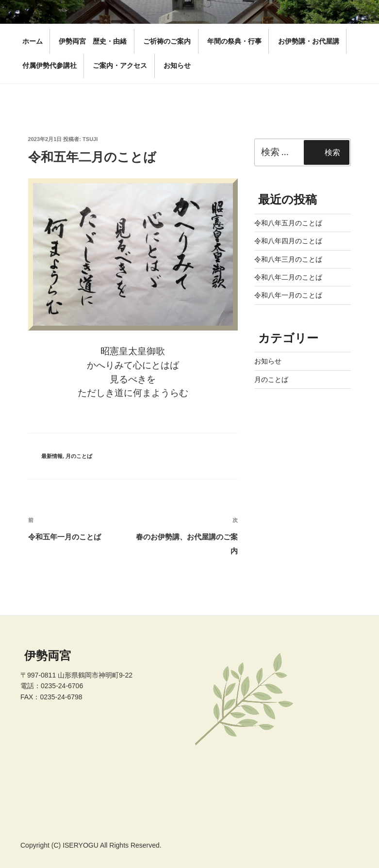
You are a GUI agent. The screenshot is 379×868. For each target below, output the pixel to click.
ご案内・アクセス (120, 65)
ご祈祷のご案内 (167, 41)
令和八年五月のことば (288, 223)
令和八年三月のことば (288, 259)
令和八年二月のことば (288, 277)
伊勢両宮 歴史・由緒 (93, 41)
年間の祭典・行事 (234, 41)
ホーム (33, 41)
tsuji (90, 139)
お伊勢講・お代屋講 (309, 41)
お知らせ (177, 65)
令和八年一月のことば (288, 295)
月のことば (79, 456)
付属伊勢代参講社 (49, 65)
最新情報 (52, 456)
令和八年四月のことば (288, 241)
